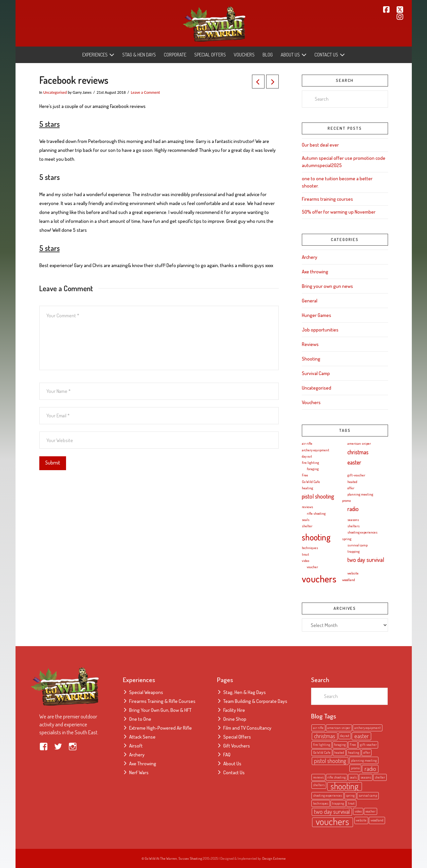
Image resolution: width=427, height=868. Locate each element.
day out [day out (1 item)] (307, 456)
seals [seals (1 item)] (306, 520)
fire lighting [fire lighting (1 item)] (310, 463)
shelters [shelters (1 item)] (354, 526)
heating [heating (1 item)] (307, 488)
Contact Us (234, 772)
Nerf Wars (139, 772)
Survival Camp (316, 373)
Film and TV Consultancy (247, 728)
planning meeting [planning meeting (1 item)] (360, 494)
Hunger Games (317, 315)
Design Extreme (274, 858)
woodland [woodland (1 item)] (349, 580)
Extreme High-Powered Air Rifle (160, 728)
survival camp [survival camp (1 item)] (357, 545)
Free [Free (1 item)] (305, 475)
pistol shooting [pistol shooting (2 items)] (318, 496)
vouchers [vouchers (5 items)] (319, 579)
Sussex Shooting (190, 858)
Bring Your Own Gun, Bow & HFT (160, 710)
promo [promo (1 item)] (346, 501)
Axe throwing (315, 272)
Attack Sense (142, 737)
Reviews (310, 344)
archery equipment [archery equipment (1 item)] (316, 450)
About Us (232, 764)
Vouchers (311, 402)
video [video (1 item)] (305, 561)
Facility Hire (234, 710)
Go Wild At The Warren (161, 858)
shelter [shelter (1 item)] (307, 526)
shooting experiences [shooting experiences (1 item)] (362, 532)
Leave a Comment (145, 92)
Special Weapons (146, 692)
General (310, 301)
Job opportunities (320, 330)
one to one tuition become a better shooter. (337, 182)
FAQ (227, 755)
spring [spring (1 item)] (347, 539)
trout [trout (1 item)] (305, 554)
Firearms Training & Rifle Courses (162, 701)
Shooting (311, 359)
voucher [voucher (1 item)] (312, 567)
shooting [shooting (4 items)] (316, 537)
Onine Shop (235, 719)
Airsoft (136, 746)
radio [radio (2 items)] (353, 509)
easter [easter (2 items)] (354, 462)
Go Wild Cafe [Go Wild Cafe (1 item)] (311, 482)
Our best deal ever (320, 145)
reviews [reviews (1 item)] (307, 507)
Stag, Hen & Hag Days (245, 692)
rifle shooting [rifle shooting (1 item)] (316, 513)
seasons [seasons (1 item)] (353, 520)
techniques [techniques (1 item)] (310, 548)
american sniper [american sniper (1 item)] (359, 443)
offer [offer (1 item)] (351, 488)
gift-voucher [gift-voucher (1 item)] (356, 475)
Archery (310, 257)
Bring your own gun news (327, 286)
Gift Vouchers (237, 746)
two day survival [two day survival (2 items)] (366, 560)
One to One (140, 719)
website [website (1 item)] (353, 573)
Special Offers (237, 737)
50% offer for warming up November (339, 212)
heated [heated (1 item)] (352, 482)
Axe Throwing (143, 764)
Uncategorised (55, 92)
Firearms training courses (327, 199)
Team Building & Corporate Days (255, 701)
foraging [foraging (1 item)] (313, 469)
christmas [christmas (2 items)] (358, 452)
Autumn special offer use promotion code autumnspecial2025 (344, 162)
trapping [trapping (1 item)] (354, 551)
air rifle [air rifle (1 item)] (307, 443)
